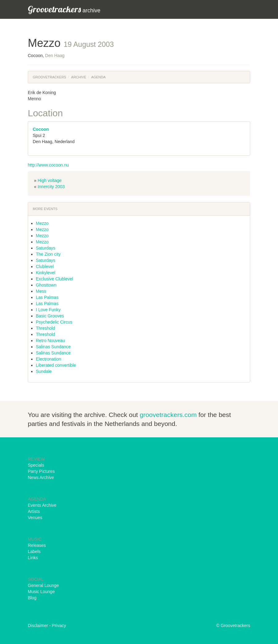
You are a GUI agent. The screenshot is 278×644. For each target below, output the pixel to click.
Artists (34, 511)
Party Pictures (41, 471)
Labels (34, 551)
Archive (79, 77)
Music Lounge (41, 592)
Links (33, 558)
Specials (36, 465)
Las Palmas (47, 297)
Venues (35, 518)
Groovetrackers (49, 77)
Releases (37, 545)
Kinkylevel (46, 273)
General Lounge (43, 585)
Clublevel (45, 266)
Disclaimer (38, 625)
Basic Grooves (50, 316)
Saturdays (46, 248)
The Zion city (48, 254)
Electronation (48, 359)
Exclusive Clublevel (55, 279)
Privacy (59, 625)
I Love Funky (48, 310)
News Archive (41, 477)
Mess (41, 291)
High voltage (50, 180)
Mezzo (42, 223)
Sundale (44, 371)
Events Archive (42, 505)
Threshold (45, 328)
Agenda (98, 77)
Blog (32, 598)
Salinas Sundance (53, 347)
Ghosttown (46, 285)
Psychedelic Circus (54, 322)
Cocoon (41, 129)
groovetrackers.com (168, 415)
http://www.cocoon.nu (48, 165)
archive (64, 9)
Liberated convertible (56, 365)
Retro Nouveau (50, 341)
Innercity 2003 (51, 187)
